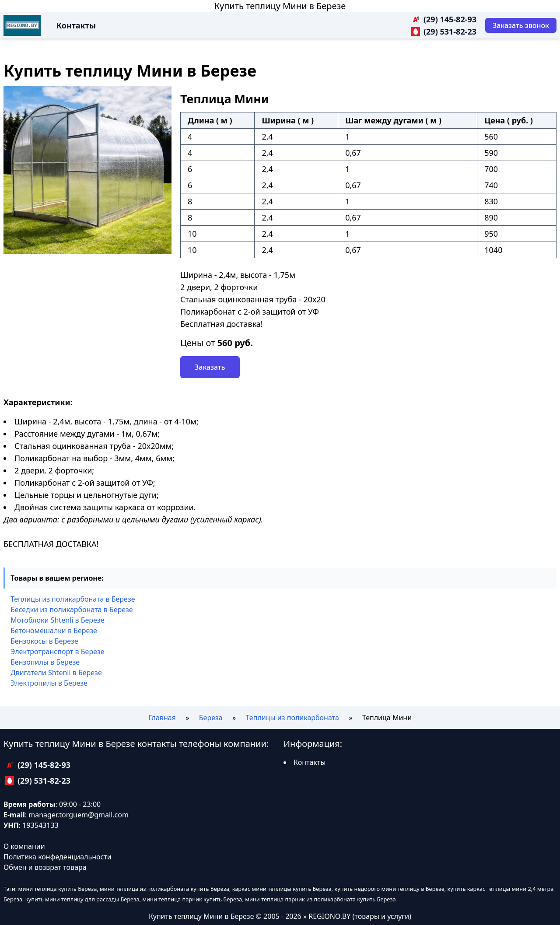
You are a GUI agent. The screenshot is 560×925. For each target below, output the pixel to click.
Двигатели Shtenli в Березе (56, 673)
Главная (162, 718)
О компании (24, 846)
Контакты (76, 25)
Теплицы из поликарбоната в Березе (73, 599)
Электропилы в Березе (49, 683)
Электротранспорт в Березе (58, 652)
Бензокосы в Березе (44, 641)
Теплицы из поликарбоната (292, 718)
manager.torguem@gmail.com (79, 815)
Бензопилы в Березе (45, 662)
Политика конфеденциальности (58, 857)
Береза (211, 718)
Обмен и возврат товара (45, 867)
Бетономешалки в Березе (54, 631)
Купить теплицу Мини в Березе (280, 6)
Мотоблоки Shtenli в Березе (57, 620)
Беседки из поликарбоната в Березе (72, 610)
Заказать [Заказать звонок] (210, 367)
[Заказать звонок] (521, 25)
